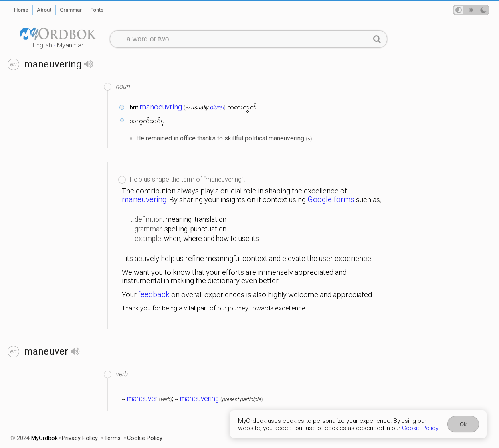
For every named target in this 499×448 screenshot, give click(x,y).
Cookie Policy (420, 428)
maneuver (142, 399)
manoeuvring (161, 107)
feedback (154, 295)
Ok (463, 424)
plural (217, 107)
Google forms (331, 200)
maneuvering (144, 200)
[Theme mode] (471, 10)
